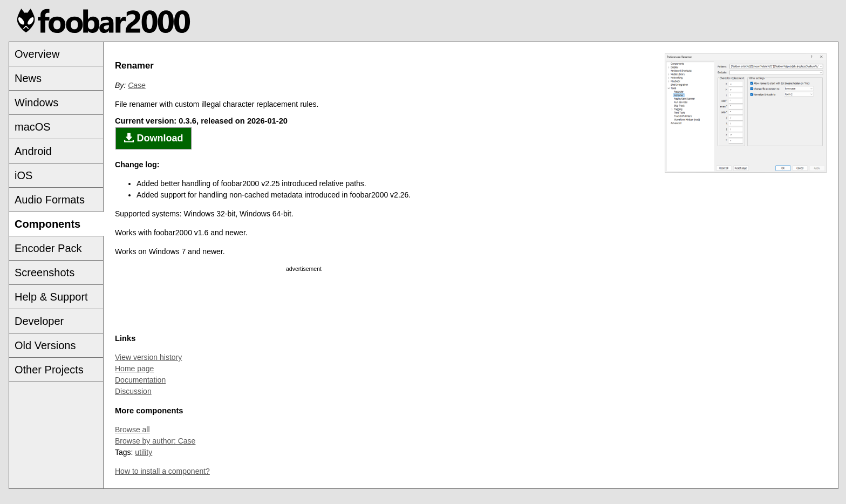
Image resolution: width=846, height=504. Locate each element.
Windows (36, 103)
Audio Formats (50, 200)
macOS (33, 127)
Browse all (132, 430)
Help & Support (51, 297)
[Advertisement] (304, 301)
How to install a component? (162, 471)
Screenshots (45, 273)
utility (144, 452)
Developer (39, 321)
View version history (148, 357)
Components (47, 224)
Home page (134, 369)
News (28, 78)
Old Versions (45, 345)
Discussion (133, 391)
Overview (37, 54)
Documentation (140, 380)
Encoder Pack (48, 248)
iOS (23, 175)
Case (137, 85)
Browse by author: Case (155, 441)
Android (33, 151)
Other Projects (49, 370)
